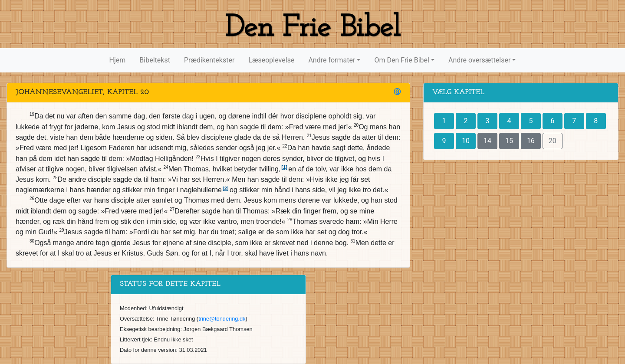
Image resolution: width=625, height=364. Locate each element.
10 (466, 141)
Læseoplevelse (271, 60)
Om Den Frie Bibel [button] (401, 60)
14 (487, 141)
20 (553, 141)
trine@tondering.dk (222, 319)
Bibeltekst (155, 60)
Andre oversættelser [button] (479, 60)
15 (509, 141)
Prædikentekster (209, 60)
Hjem (118, 60)
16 (531, 141)
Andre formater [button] (332, 60)
